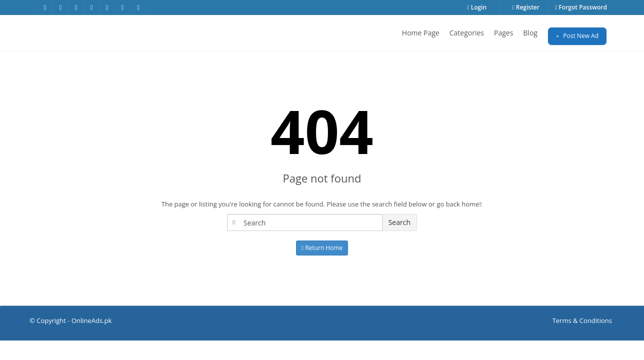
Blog (530, 33)
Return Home (322, 248)
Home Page (421, 33)
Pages (503, 33)
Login (477, 7)
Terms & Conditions (582, 320)
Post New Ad (577, 36)
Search (399, 222)
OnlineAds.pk (92, 320)
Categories (467, 33)
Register (526, 7)
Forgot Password (581, 7)
